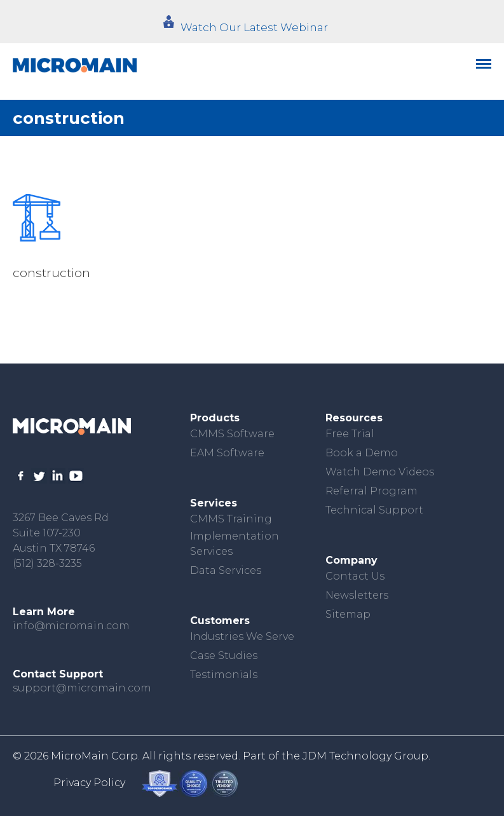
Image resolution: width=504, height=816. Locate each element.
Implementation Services (235, 544)
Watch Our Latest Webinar (254, 27)
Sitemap (348, 614)
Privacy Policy (89, 783)
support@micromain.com (82, 688)
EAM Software (227, 453)
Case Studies (224, 656)
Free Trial (350, 434)
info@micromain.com (71, 626)
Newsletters (357, 595)
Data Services (226, 570)
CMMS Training (231, 519)
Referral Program (371, 491)
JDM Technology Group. (366, 756)
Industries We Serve (242, 636)
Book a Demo (362, 453)
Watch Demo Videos (380, 472)
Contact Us (355, 576)
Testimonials (224, 675)
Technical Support (374, 510)
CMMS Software (232, 434)
